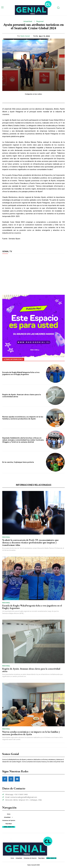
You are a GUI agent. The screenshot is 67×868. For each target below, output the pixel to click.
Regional (40, 21)
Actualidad (28, 21)
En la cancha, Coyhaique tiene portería (18, 462)
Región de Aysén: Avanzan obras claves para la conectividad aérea (31, 670)
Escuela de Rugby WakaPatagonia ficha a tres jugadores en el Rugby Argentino (21, 373)
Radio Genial (25, 36)
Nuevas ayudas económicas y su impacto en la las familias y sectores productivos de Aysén (23, 418)
